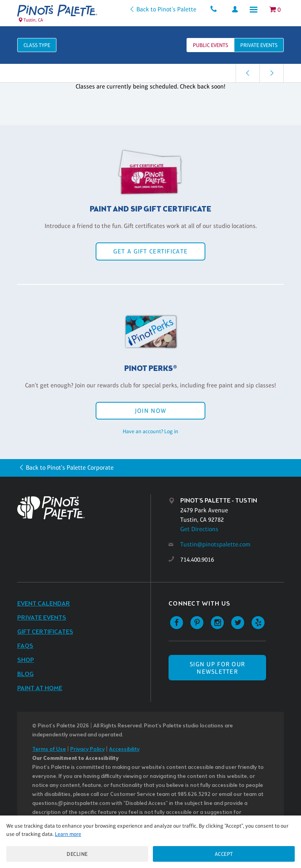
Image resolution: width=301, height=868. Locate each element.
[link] (248, 73)
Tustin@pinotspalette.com (215, 544)
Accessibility (124, 750)
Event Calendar (44, 604)
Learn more (68, 834)
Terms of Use (49, 750)
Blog (25, 674)
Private (259, 45)
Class (37, 45)
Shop (26, 660)
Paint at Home (40, 688)
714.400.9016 (197, 560)
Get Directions (199, 529)
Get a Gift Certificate (150, 251)
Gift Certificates (45, 632)
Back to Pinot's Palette (166, 9)
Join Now (150, 411)
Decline (77, 854)
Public (210, 45)
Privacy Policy (87, 750)
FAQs (25, 646)
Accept (224, 854)
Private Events (42, 618)
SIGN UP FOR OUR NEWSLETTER (217, 668)
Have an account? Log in (150, 431)
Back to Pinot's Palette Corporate (70, 467)
